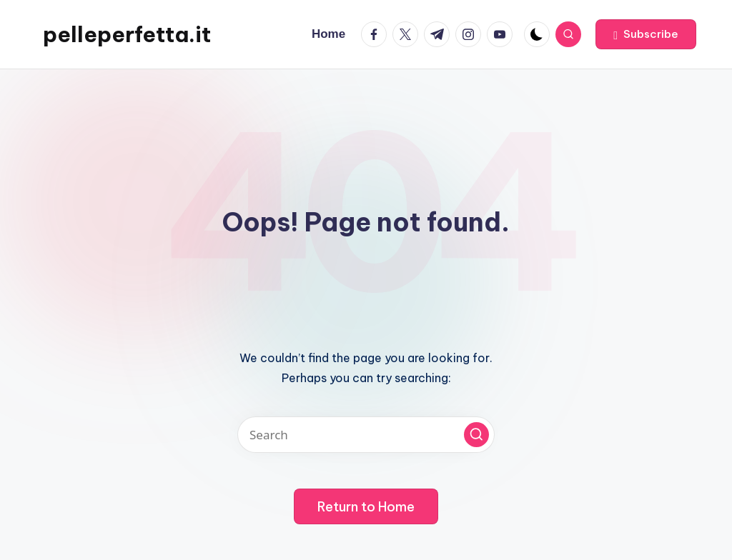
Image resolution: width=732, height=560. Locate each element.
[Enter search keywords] (366, 435)
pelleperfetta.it (127, 34)
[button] (646, 34)
